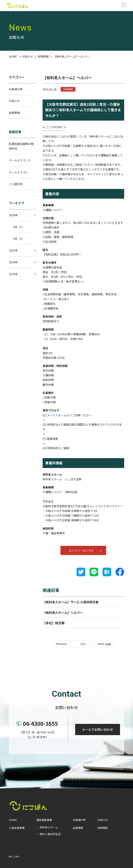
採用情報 (68, 89)
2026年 (23, 215)
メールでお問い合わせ (97, 731)
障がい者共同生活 (50, 834)
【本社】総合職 (54, 623)
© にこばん (14, 856)
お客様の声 (16, 89)
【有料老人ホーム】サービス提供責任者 (71, 602)
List (83, 644)
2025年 (23, 250)
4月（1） (19, 227)
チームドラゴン (19, 172)
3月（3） (19, 239)
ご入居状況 (16, 184)
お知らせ (14, 101)
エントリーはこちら (81, 550)
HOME (13, 820)
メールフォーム (57, 415)
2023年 (23, 274)
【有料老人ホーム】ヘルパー (63, 612)
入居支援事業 (17, 828)
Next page (105, 644)
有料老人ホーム (49, 827)
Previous (61, 644)
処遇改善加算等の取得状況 (21, 146)
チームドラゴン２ (20, 160)
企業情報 (78, 828)
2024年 (23, 262)
